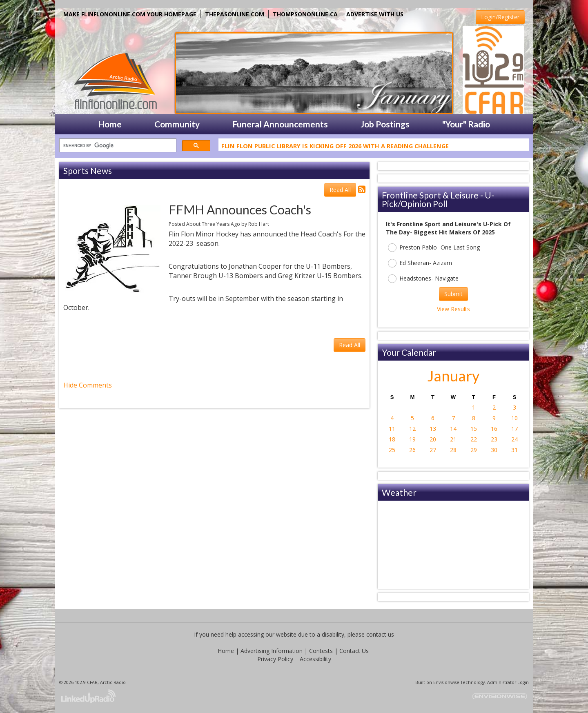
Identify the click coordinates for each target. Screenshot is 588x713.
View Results (453, 309)
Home (226, 651)
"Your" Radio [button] (466, 124)
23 (494, 439)
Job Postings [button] (385, 124)
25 (392, 450)
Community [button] (177, 124)
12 (412, 429)
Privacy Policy (275, 659)
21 (453, 439)
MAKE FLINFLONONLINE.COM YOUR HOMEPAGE (130, 14)
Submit (453, 294)
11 (392, 429)
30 (494, 450)
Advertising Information (272, 651)
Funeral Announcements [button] (280, 124)
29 (474, 450)
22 (474, 439)
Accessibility (315, 659)
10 (514, 418)
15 (474, 429)
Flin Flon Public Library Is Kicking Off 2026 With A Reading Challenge (335, 147)
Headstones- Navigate (423, 279)
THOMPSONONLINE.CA (305, 14)
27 (433, 450)
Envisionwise (446, 682)
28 (453, 450)
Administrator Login (508, 682)
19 (412, 439)
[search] (117, 146)
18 (392, 439)
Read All (340, 190)
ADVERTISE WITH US (375, 14)
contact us (380, 634)
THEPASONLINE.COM (235, 14)
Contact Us (354, 651)
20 (433, 439)
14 (453, 429)
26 (412, 450)
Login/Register (500, 17)
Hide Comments (88, 385)
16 (494, 429)
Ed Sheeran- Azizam (420, 263)
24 (514, 439)
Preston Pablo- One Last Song (434, 248)
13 (433, 429)
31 (514, 450)
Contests (321, 651)
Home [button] (110, 124)
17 (514, 429)
